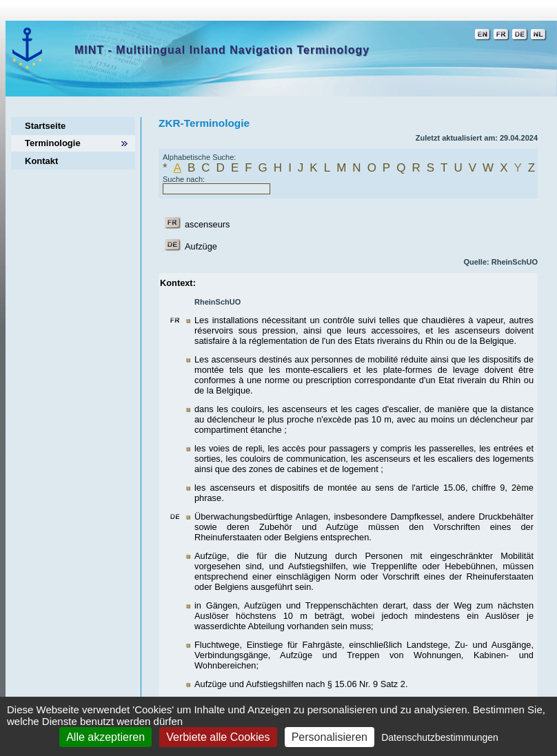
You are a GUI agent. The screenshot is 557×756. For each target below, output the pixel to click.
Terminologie (53, 143)
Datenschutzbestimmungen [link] (440, 737)
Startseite (45, 126)
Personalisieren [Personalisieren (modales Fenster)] (330, 737)
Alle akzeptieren (105, 737)
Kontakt (41, 161)
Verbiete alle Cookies (218, 737)
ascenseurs (207, 224)
